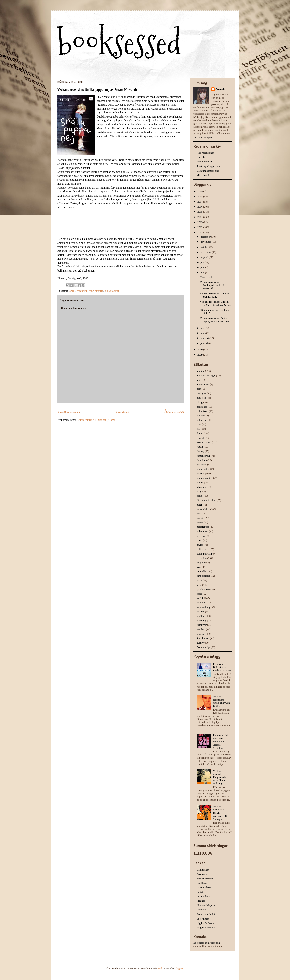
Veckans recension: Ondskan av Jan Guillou (221, 701)
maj (203, 272)
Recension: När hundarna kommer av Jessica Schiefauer (221, 741)
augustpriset (203, 384)
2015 (200, 212)
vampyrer (202, 625)
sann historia (96, 291)
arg (198, 380)
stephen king (203, 607)
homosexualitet (205, 478)
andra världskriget (206, 375)
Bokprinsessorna (205, 879)
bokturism (202, 420)
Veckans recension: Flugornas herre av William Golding (221, 777)
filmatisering (203, 456)
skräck (200, 598)
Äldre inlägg (175, 411)
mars (204, 333)
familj (72, 291)
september (206, 252)
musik (200, 522)
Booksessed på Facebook (207, 943)
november (206, 242)
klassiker (201, 487)
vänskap (201, 634)
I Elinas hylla (204, 896)
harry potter (203, 469)
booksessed (119, 43)
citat (199, 424)
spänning (201, 603)
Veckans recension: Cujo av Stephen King (214, 295)
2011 (200, 232)
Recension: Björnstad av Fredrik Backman (222, 667)
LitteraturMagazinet (207, 905)
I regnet (201, 901)
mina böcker (203, 509)
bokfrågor (202, 407)
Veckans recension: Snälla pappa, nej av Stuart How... (215, 320)
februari (205, 338)
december (206, 237)
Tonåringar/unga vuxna (209, 166)
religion (201, 562)
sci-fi (199, 580)
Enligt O (201, 892)
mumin (200, 518)
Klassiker (201, 157)
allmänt (200, 371)
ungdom (201, 616)
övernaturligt (203, 647)
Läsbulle (201, 910)
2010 (200, 349)
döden (200, 433)
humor (200, 482)
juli (203, 262)
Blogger (179, 968)
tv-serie (200, 611)
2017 (200, 202)
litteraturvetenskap (206, 500)
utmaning (201, 620)
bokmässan (202, 411)
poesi (199, 540)
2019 (200, 191)
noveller (201, 536)
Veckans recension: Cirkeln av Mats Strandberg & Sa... (215, 303)
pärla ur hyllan (204, 554)
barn (199, 389)
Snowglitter (203, 919)
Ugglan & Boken (206, 923)
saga (199, 567)
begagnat (201, 393)
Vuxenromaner (204, 162)
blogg (200, 402)
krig (199, 491)
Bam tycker (203, 870)
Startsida (122, 411)
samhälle (201, 571)
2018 (200, 196)
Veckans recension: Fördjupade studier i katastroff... (212, 285)
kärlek (200, 496)
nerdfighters (203, 527)
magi (199, 505)
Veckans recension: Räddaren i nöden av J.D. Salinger (220, 813)
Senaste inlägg (69, 411)
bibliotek (201, 398)
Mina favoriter (204, 175)
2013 (200, 222)
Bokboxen (202, 874)
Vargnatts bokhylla (206, 927)
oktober (205, 247)
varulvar (201, 629)
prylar (200, 545)
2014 (200, 217)
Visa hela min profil (204, 138)
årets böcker (203, 638)
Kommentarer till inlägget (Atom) (96, 420)
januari (205, 343)
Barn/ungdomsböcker (208, 171)
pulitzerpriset (204, 549)
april (203, 328)
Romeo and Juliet (206, 914)
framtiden (202, 460)
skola (199, 594)
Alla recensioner (205, 153)
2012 (200, 227)
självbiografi (112, 291)
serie (199, 585)
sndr (160, 968)
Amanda (220, 89)
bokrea (200, 416)
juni (203, 267)
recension (82, 291)
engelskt (201, 438)
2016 (200, 207)
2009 (200, 355)
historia (200, 473)
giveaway (202, 465)
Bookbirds (202, 883)
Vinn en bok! (207, 277)
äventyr (200, 643)
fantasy (200, 451)
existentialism (204, 442)
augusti (205, 257)
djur (199, 429)
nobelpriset (202, 531)
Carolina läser (204, 887)
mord (199, 513)
